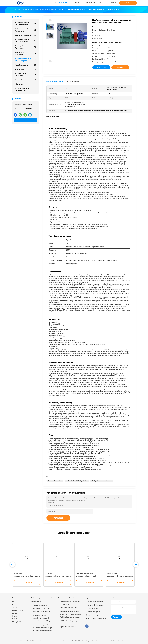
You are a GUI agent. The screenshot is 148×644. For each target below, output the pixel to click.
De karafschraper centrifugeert (26, 75)
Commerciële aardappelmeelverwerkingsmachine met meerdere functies (27, 576)
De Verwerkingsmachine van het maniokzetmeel (41, 600)
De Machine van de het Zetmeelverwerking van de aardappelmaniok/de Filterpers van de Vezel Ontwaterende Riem (43, 618)
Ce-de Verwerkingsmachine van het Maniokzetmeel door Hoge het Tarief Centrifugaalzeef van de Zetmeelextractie (43, 628)
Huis (14, 602)
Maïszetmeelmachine (26, 65)
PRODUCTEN (17, 605)
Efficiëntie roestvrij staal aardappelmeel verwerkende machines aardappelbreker (86, 576)
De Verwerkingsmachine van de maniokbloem (26, 41)
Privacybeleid (17, 622)
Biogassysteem (26, 80)
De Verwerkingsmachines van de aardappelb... (26, 60)
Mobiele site (16, 619)
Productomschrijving (73, 81)
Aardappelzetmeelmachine (26, 35)
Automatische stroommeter (26, 53)
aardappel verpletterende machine (102, 481)
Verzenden (58, 518)
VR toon (15, 607)
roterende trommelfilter (55, 481)
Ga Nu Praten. (128, 3)
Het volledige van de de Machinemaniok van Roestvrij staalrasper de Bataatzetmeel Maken (42, 609)
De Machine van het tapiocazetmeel (26, 30)
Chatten (26, 120)
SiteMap (15, 616)
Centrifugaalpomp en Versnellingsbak (26, 47)
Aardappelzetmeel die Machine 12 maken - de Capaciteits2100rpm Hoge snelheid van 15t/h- (70, 605)
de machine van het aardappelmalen (77, 481)
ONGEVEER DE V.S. (18, 610)
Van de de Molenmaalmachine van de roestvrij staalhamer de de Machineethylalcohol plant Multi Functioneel (70, 614)
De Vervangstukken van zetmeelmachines (26, 89)
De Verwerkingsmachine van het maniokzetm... (26, 24)
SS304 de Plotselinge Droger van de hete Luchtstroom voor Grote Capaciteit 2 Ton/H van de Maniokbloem (70, 624)
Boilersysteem (26, 84)
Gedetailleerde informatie (55, 81)
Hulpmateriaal (26, 69)
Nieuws (15, 613)
